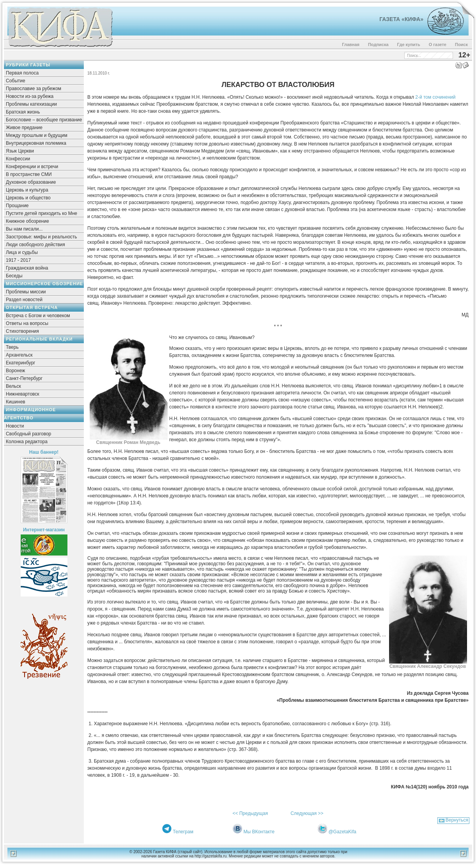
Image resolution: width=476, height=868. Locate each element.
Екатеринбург (21, 363)
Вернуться (457, 820)
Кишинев (16, 402)
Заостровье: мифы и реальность (42, 237)
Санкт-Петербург (24, 378)
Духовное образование (31, 182)
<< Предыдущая (250, 813)
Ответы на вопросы (27, 323)
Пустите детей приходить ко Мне (42, 213)
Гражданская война (27, 268)
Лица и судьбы (22, 252)
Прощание (17, 206)
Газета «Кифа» (401, 19)
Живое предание (24, 128)
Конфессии (18, 159)
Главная (351, 44)
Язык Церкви (20, 151)
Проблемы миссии (26, 292)
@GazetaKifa (342, 832)
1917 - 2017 (18, 260)
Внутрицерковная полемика (36, 143)
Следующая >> (307, 813)
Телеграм (183, 832)
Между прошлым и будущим (37, 135)
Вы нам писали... (24, 229)
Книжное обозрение (27, 221)
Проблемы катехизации (31, 104)
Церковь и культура (27, 190)
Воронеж (15, 371)
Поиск (461, 44)
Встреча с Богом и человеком (38, 316)
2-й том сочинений (435, 97)
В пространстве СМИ (29, 174)
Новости (15, 426)
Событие (16, 81)
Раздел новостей (24, 300)
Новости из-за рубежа (30, 96)
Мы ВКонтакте (259, 832)
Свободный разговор (28, 434)
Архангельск (19, 355)
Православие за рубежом (34, 89)
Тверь (12, 347)
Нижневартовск (23, 394)
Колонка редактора (27, 442)
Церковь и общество (28, 198)
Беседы (14, 276)
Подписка (378, 44)
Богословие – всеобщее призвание (44, 120)
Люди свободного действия (35, 245)
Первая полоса (22, 73)
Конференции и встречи (32, 167)
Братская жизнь (23, 112)
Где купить (409, 44)
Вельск (13, 386)
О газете (438, 44)
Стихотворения (22, 331)
